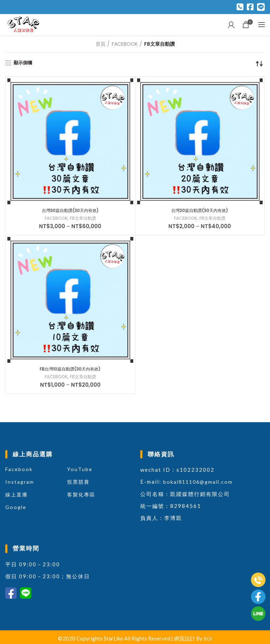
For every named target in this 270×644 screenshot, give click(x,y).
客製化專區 (82, 496)
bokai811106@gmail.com (200, 484)
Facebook (20, 471)
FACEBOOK (125, 44)
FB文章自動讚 (85, 219)
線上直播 (17, 496)
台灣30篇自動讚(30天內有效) (70, 211)
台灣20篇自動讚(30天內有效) (200, 211)
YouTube (80, 471)
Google (16, 509)
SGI (208, 640)
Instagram (20, 484)
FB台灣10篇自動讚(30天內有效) (70, 371)
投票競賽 (79, 484)
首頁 (101, 44)
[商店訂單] (259, 64)
